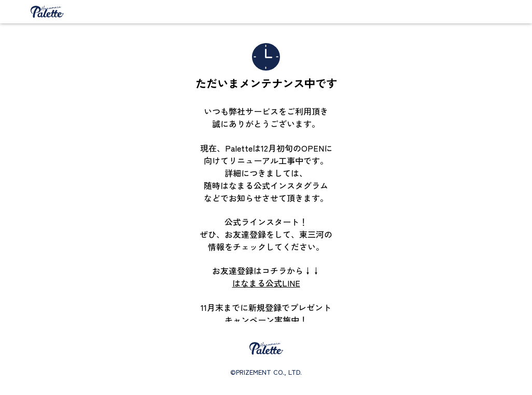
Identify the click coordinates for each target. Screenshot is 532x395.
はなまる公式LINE (266, 283)
